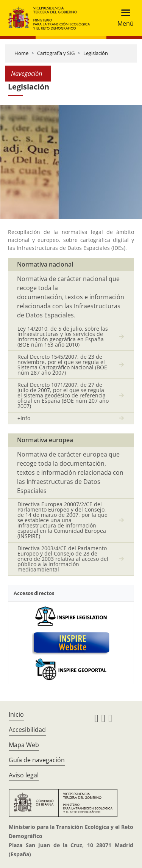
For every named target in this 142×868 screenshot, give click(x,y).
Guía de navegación (37, 760)
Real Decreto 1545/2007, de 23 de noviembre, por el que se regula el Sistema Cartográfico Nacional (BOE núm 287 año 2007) (62, 365)
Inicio (16, 714)
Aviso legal (24, 775)
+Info (24, 418)
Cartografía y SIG (56, 53)
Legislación (96, 53)
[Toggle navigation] (123, 18)
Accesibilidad (27, 730)
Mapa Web (24, 745)
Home (21, 53)
